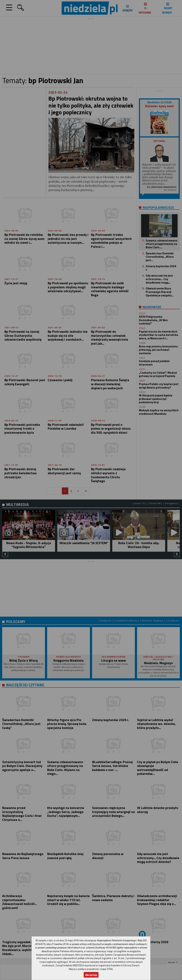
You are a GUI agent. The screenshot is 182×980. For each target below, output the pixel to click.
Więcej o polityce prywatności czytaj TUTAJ (91, 969)
